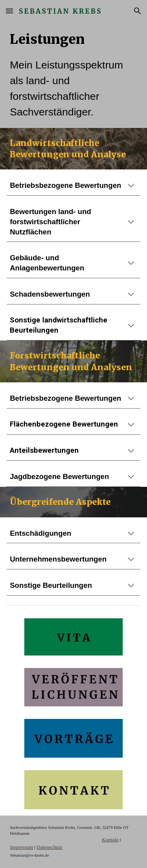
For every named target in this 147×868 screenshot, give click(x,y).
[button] (9, 11)
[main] (73, 75)
